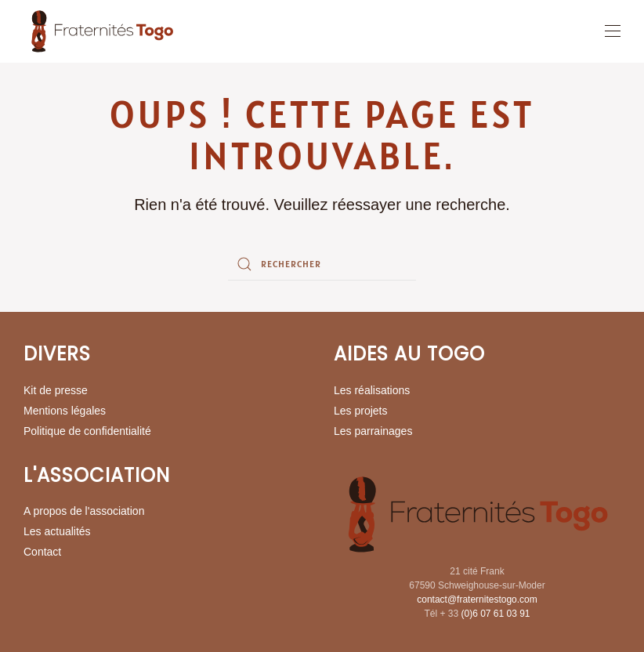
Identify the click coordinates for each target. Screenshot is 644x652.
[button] (613, 31)
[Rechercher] (322, 264)
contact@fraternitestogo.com (477, 599)
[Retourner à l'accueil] (102, 31)
